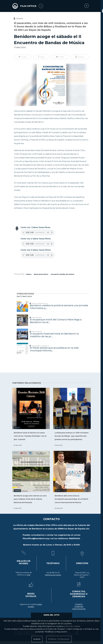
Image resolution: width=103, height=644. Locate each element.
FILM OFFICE (29, 6)
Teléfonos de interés (53, 575)
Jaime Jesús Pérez (41, 274)
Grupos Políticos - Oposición (40, 346)
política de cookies (72, 626)
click (29, 575)
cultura (29, 274)
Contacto (79, 604)
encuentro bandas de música (63, 274)
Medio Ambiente (37, 317)
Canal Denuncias (79, 609)
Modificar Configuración (59, 639)
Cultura (19, 19)
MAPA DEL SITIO (52, 615)
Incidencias (79, 607)
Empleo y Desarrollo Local (40, 303)
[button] (23, 57)
